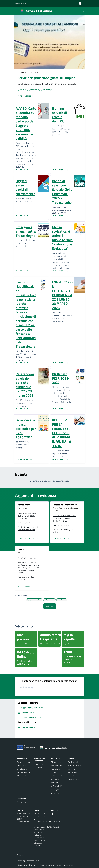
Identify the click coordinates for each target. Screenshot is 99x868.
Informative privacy (58, 765)
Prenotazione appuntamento (22, 767)
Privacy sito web (57, 762)
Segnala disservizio (24, 772)
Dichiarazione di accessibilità (56, 777)
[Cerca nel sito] (83, 11)
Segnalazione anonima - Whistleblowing (73, 776)
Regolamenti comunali (55, 771)
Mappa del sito (22, 855)
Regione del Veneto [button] (21, 3)
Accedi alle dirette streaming (74, 767)
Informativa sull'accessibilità (56, 784)
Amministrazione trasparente (40, 766)
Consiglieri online (74, 762)
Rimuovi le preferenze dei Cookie (28, 861)
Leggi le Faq (55, 793)
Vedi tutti (50, 606)
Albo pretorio (21, 776)
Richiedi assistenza (24, 762)
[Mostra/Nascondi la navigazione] (2, 11)
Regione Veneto (22, 802)
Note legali (55, 789)
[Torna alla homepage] (55, 748)
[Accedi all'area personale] (81, 3)
